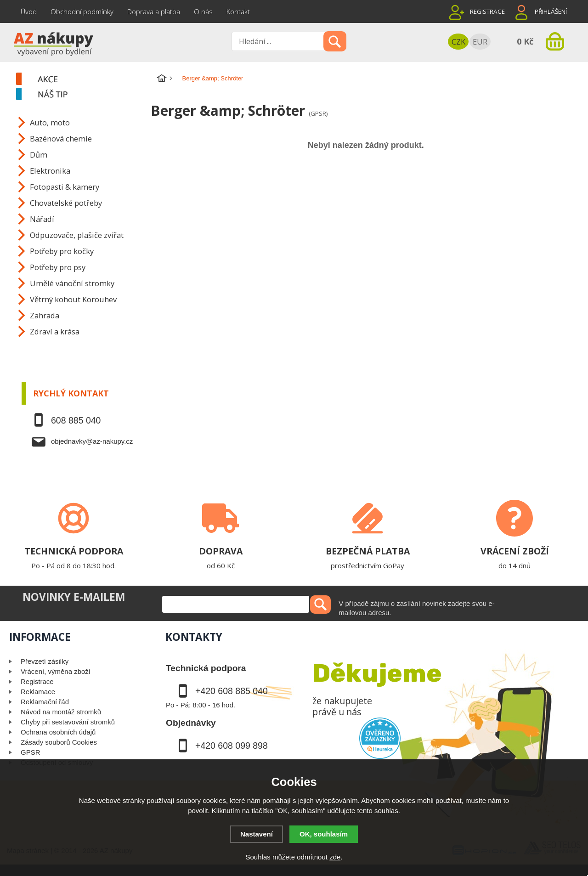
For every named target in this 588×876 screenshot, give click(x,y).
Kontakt (238, 11)
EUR (480, 42)
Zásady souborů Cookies (59, 742)
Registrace (487, 11)
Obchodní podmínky (82, 11)
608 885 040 (76, 420)
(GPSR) (318, 113)
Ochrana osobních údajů (58, 732)
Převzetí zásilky (45, 661)
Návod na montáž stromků (61, 712)
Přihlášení (551, 11)
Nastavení (257, 834)
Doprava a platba (154, 11)
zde (335, 857)
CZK (458, 42)
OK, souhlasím (324, 834)
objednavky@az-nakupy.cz (92, 441)
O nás (203, 11)
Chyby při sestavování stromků (68, 722)
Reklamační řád (45, 702)
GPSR (31, 752)
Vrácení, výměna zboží (56, 671)
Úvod (29, 11)
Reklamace (38, 692)
